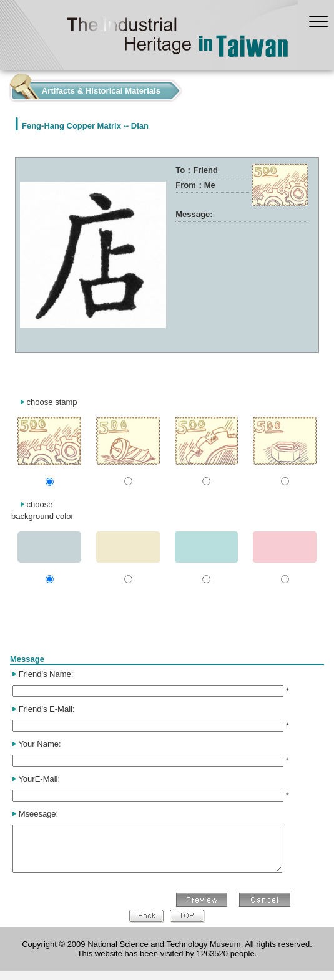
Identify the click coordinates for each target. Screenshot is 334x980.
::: (3, 88)
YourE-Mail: (39, 779)
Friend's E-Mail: (47, 709)
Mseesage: (39, 814)
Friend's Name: (46, 674)
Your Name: (39, 744)
